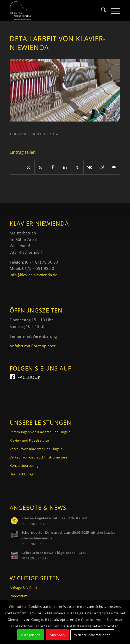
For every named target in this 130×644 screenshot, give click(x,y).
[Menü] (113, 11)
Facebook (29, 377)
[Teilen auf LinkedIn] (65, 167)
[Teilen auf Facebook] (16, 167)
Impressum (18, 596)
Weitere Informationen (92, 635)
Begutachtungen (23, 474)
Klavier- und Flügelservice (29, 440)
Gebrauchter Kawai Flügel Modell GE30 (54, 553)
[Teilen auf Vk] (90, 167)
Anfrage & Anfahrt (23, 588)
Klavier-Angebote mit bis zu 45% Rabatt (55, 518)
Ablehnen (57, 635)
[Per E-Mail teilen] (114, 167)
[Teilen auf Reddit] (102, 167)
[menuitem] (101, 11)
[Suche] (101, 11)
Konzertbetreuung (24, 466)
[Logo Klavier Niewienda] (54, 11)
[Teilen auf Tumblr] (77, 167)
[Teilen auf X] (28, 167)
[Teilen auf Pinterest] (53, 167)
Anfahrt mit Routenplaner (33, 346)
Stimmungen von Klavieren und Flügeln (40, 432)
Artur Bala (49, 134)
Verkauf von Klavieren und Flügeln (36, 449)
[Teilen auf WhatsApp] (41, 167)
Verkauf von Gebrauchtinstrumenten (38, 457)
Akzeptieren (31, 635)
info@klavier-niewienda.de (33, 275)
